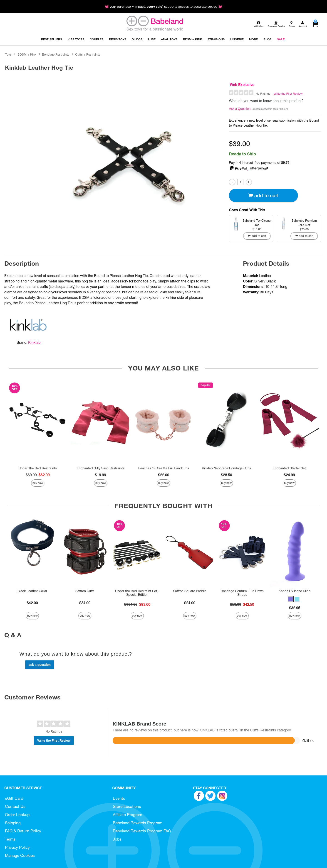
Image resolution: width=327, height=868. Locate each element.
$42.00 (32, 603)
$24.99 (289, 475)
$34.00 (85, 603)
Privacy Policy (17, 847)
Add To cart (263, 195)
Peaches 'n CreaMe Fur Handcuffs (164, 468)
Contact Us (15, 806)
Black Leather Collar (32, 591)
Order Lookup (17, 815)
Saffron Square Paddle (190, 591)
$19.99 (100, 475)
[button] (291, 599)
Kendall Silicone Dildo (295, 591)
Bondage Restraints (56, 54)
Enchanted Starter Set (289, 468)
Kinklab (34, 342)
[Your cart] (315, 24)
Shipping (13, 823)
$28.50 (227, 475)
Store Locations (127, 806)
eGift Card (14, 798)
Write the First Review (288, 94)
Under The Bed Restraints (38, 468)
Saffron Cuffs (85, 591)
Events (119, 798)
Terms (10, 839)
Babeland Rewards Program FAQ (142, 831)
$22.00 (164, 475)
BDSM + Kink (27, 54)
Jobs (117, 839)
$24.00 (190, 603)
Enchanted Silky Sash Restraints (101, 468)
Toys (8, 54)
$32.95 (295, 608)
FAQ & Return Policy (23, 831)
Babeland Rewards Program (138, 823)
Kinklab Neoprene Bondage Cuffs (226, 468)
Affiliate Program (128, 815)
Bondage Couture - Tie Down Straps (242, 593)
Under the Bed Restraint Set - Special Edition (137, 593)
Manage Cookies (20, 855)
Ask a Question (240, 109)
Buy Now (38, 483)
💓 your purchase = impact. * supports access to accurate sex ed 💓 (163, 7)
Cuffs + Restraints (88, 54)
